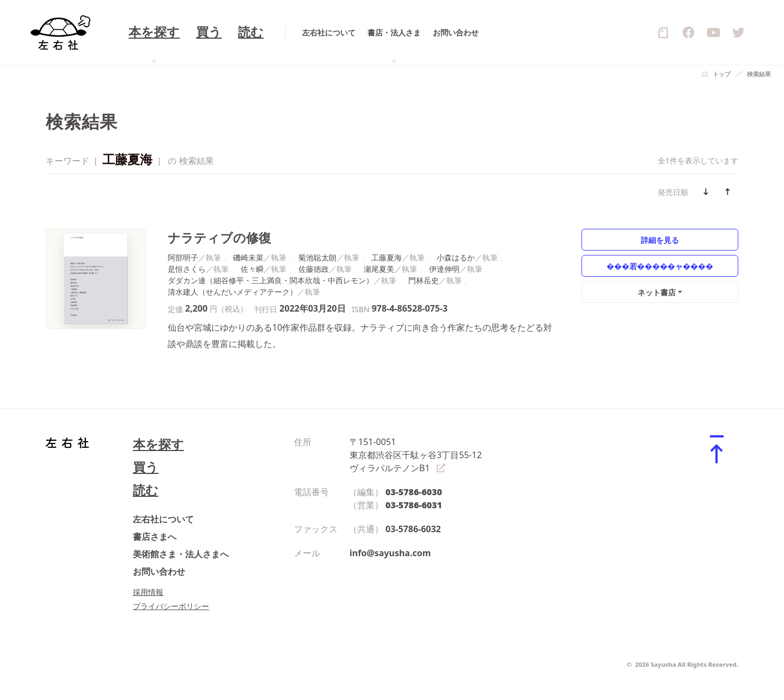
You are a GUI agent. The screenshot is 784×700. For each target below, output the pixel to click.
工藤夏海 (387, 257)
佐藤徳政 (314, 269)
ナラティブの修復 (219, 238)
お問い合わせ (159, 571)
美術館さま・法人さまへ (181, 554)
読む (146, 490)
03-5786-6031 (414, 505)
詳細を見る (660, 240)
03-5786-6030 (414, 492)
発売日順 (673, 192)
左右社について (163, 519)
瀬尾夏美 (379, 269)
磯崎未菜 (248, 257)
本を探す (158, 444)
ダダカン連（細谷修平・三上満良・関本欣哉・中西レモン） (271, 280)
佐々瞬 (252, 269)
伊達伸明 (444, 269)
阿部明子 (183, 257)
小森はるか (456, 257)
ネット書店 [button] (657, 292)
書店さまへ (155, 537)
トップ (722, 74)
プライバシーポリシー (171, 606)
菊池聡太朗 (317, 257)
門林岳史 (424, 280)
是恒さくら (187, 269)
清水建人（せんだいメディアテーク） (232, 292)
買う (146, 467)
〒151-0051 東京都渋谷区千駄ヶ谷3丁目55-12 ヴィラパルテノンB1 (416, 455)
